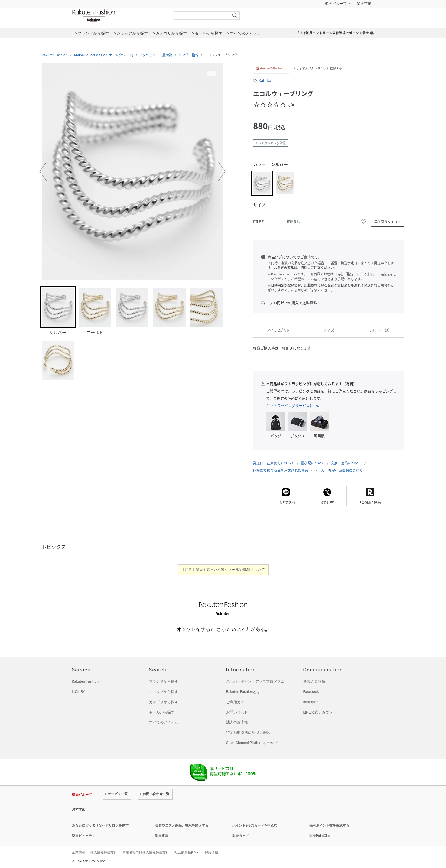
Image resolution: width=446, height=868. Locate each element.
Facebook (311, 692)
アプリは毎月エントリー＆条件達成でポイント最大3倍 (333, 33)
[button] (43, 171)
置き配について (313, 463)
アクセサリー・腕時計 (156, 55)
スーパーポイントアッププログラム (255, 681)
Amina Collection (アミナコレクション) (104, 55)
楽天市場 (364, 4)
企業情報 (79, 852)
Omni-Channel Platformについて (252, 743)
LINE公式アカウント (320, 712)
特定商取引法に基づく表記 (248, 733)
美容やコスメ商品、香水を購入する (182, 826)
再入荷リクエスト (388, 222)
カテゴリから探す (164, 702)
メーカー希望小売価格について (339, 470)
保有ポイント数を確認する (329, 826)
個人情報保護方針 (104, 852)
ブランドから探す (164, 681)
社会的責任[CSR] (187, 852)
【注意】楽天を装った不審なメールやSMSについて (223, 570)
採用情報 (211, 852)
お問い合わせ (237, 712)
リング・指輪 (188, 55)
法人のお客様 (237, 722)
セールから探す (162, 712)
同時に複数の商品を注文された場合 (281, 470)
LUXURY (79, 692)
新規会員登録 (314, 681)
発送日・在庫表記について (274, 463)
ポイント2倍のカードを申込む (255, 826)
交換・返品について (346, 463)
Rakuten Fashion (119, 16)
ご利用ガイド (237, 702)
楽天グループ (336, 4)
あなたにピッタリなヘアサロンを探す (100, 826)
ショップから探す (164, 692)
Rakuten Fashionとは (243, 692)
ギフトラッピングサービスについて (295, 406)
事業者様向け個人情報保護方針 (146, 852)
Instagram (311, 702)
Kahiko (265, 80)
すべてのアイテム (164, 722)
